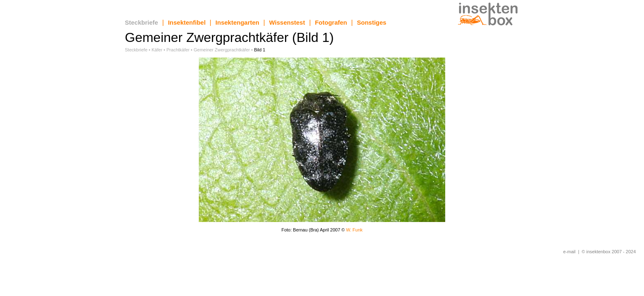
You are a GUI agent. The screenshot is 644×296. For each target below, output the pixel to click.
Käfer (157, 50)
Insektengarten (238, 22)
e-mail (569, 252)
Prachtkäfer (178, 50)
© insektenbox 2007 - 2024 (609, 252)
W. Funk (354, 230)
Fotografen (331, 22)
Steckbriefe (141, 22)
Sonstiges (372, 22)
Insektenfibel (187, 22)
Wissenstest (287, 22)
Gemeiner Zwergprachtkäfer (222, 50)
